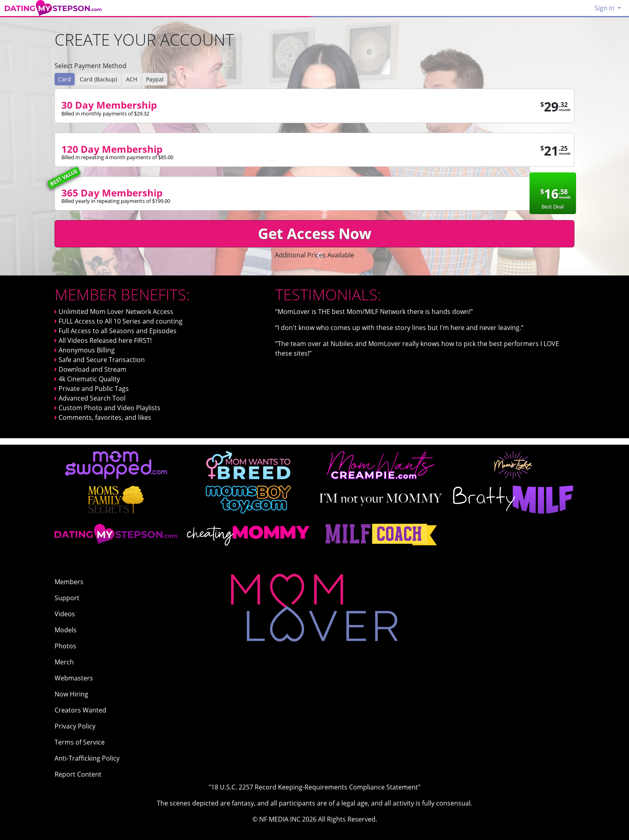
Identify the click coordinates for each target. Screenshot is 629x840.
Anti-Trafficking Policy (87, 758)
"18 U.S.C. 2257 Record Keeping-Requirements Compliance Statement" (314, 787)
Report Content (78, 774)
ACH (132, 79)
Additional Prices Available (314, 255)
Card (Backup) (98, 79)
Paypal (155, 79)
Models (66, 630)
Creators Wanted (80, 710)
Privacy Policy (75, 726)
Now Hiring (71, 694)
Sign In (605, 8)
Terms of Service (80, 742)
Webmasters (74, 678)
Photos (65, 646)
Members (69, 582)
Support (67, 598)
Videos (65, 614)
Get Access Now (315, 234)
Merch (64, 662)
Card (65, 79)
